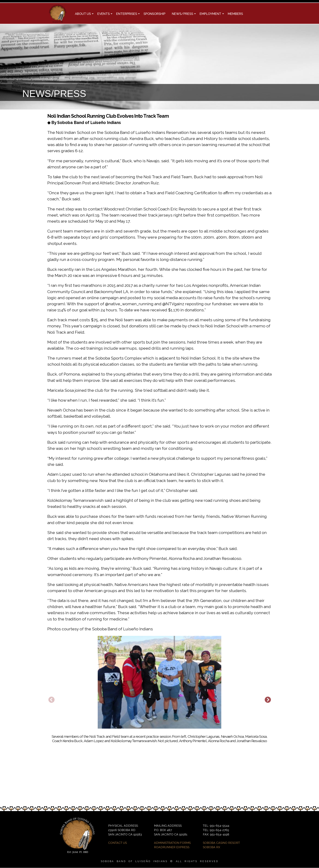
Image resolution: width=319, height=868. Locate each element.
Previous (51, 700)
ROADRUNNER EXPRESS (172, 847)
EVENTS (103, 14)
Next (268, 700)
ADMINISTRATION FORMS (172, 843)
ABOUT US (83, 14)
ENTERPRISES (126, 14)
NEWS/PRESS (182, 14)
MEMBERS (235, 14)
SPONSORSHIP (154, 14)
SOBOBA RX (211, 847)
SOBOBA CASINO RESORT (221, 843)
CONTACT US (117, 843)
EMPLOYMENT (210, 14)
